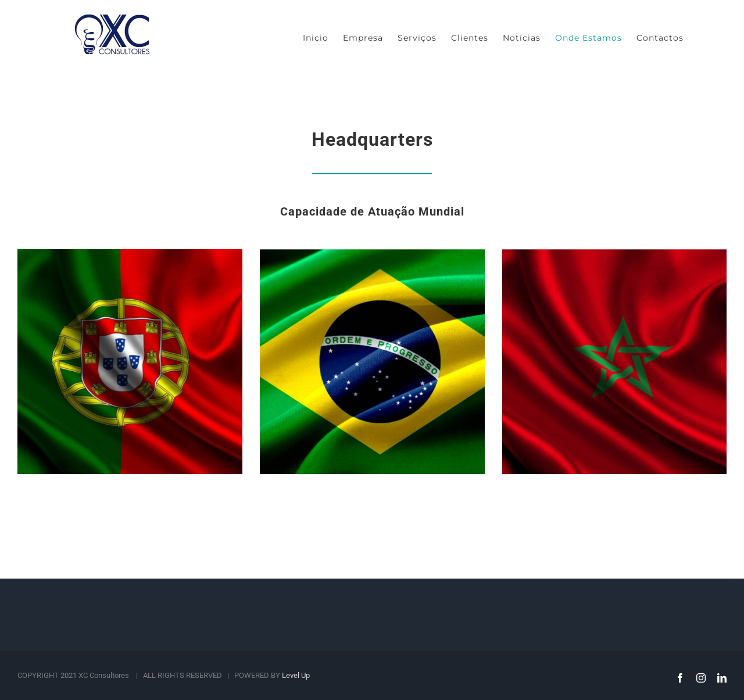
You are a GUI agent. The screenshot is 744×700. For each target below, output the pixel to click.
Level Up (296, 675)
